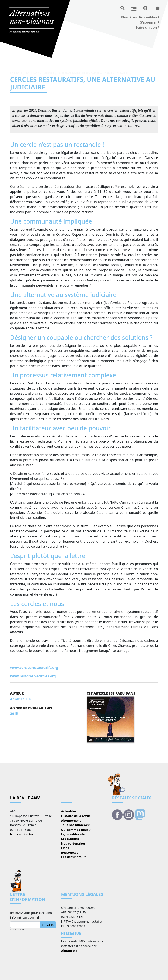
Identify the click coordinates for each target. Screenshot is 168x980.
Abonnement (71, 821)
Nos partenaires (73, 843)
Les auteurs (70, 839)
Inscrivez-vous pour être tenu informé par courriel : (31, 915)
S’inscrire (48, 925)
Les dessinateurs (74, 857)
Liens (65, 848)
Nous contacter (22, 834)
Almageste (69, 951)
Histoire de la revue (76, 816)
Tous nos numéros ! (40, 73)
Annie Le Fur (21, 699)
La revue (16, 73)
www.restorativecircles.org (33, 676)
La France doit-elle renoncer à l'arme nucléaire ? (93, 73)
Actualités (69, 811)
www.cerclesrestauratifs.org (34, 668)
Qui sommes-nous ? (76, 830)
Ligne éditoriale (73, 834)
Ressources (69, 853)
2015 (14, 714)
